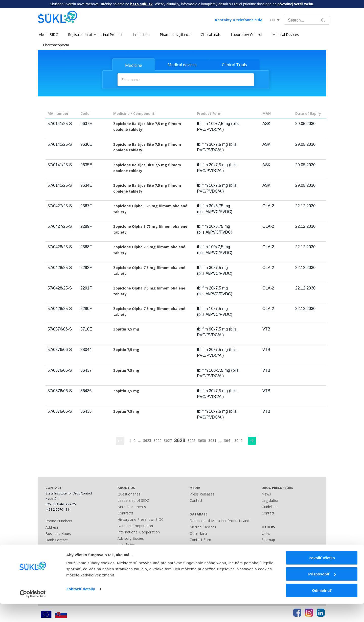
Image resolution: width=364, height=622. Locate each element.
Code (85, 113)
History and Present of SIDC (141, 519)
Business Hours (58, 533)
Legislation (126, 544)
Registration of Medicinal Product (94, 35)
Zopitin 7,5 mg (126, 329)
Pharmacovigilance (174, 35)
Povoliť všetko (322, 576)
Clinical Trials (234, 65)
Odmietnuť (322, 609)
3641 (228, 440)
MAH (267, 113)
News (266, 494)
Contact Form (201, 539)
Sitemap (196, 545)
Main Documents (132, 506)
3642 (238, 440)
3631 (212, 440)
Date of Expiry (308, 113)
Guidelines (270, 506)
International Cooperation (139, 532)
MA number (58, 113)
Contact (196, 500)
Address (52, 527)
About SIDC (47, 35)
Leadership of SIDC (133, 500)
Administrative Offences (137, 551)
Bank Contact (57, 539)
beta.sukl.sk (141, 4)
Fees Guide (127, 557)
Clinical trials (210, 35)
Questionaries (129, 494)
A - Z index (198, 552)
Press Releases (202, 494)
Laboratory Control (245, 35)
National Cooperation (135, 525)
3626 (157, 440)
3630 (202, 440)
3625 (147, 440)
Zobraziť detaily (81, 607)
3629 (192, 440)
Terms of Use (273, 552)
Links (194, 558)
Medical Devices (285, 35)
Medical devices (182, 65)
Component (144, 113)
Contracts (126, 513)
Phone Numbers (59, 520)
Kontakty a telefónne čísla (239, 20)
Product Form (209, 113)
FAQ (265, 545)
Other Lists (199, 533)
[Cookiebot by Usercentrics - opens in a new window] (33, 612)
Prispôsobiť (322, 593)
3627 (168, 440)
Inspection (140, 35)
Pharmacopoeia (56, 45)
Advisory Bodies (131, 538)
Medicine (134, 65)
